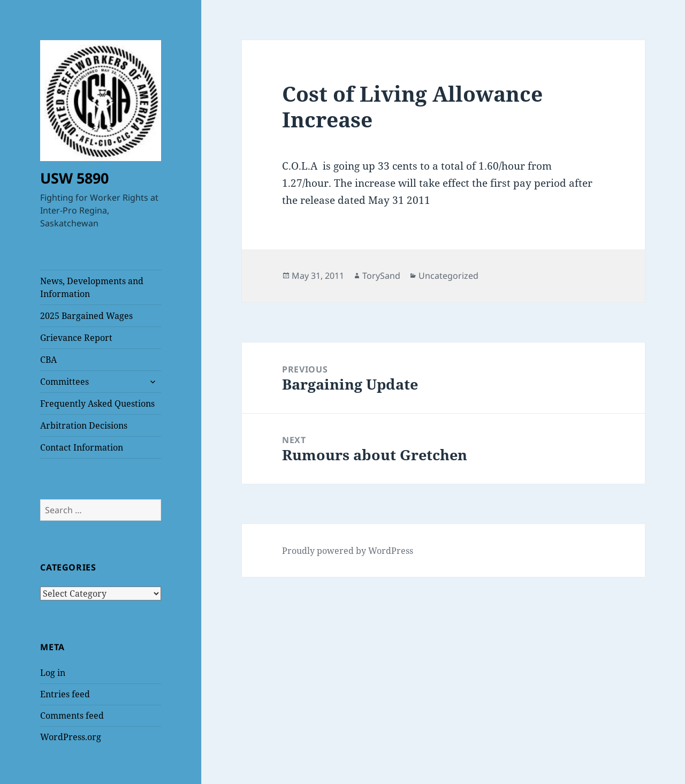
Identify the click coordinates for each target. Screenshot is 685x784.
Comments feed (72, 716)
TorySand (381, 276)
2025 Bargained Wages (86, 316)
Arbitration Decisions (84, 425)
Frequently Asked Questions (97, 404)
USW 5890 (74, 178)
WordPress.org (71, 737)
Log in (53, 673)
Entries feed (65, 694)
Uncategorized (448, 276)
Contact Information (82, 447)
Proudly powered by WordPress (348, 551)
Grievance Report (76, 338)
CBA (48, 360)
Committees (64, 382)
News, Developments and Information (92, 287)
